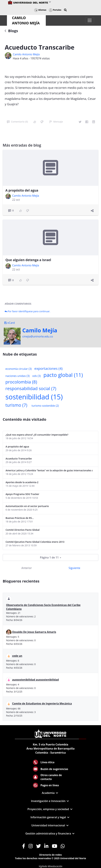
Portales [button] (55, 10)
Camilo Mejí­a (40, 330)
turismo (16, 405)
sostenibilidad (34, 397)
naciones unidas (17, 376)
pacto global (63, 375)
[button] (65, 10)
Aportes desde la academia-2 (22, 482)
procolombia (21, 382)
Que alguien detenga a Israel (28, 260)
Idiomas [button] (40, 10)
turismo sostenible (45, 406)
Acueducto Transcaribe (19, 459)
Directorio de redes (50, 855)
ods (36, 376)
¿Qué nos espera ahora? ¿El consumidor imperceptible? (37, 435)
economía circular (19, 369)
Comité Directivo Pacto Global (23, 530)
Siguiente (74, 568)
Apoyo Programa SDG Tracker (22, 494)
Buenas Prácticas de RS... (20, 518)
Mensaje (56, 122)
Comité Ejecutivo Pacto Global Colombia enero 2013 (35, 542)
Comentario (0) (17, 122)
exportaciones (49, 368)
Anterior (27, 568)
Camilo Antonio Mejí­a (26, 54)
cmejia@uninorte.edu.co (38, 336)
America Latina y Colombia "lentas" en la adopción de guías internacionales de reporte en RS (49, 470)
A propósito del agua (22, 190)
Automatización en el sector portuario (27, 506)
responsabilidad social (31, 388)
